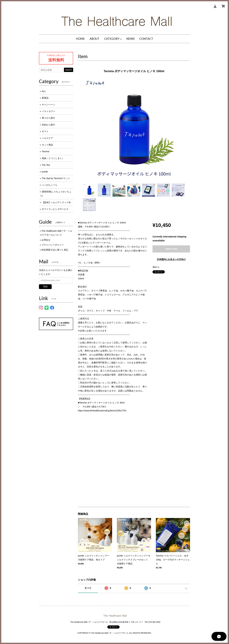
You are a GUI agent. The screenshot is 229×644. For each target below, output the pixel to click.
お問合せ (46, 240)
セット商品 (47, 145)
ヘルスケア (47, 138)
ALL (44, 91)
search (69, 70)
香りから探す (49, 118)
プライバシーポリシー (53, 245)
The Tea (46, 165)
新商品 (45, 98)
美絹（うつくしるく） (53, 158)
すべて (88, 588)
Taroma (46, 151)
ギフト (45, 131)
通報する (156, 267)
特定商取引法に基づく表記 (55, 250)
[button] (113, 39)
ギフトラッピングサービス (55, 209)
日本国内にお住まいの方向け (171, 259)
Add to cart (171, 249)
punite (45, 172)
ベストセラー (49, 111)
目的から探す (49, 125)
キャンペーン (49, 105)
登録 (45, 286)
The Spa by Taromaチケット (56, 178)
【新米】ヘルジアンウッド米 (56, 202)
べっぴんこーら (50, 185)
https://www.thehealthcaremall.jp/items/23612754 (102, 411)
